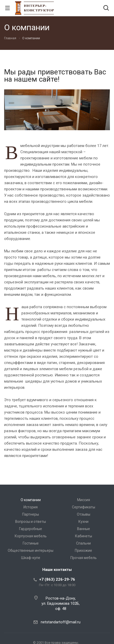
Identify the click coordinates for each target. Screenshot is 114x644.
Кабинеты (84, 536)
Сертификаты (84, 507)
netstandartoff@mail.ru (61, 622)
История (31, 507)
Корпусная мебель (31, 536)
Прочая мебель (84, 558)
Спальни (83, 543)
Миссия (84, 500)
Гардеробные (31, 529)
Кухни (83, 522)
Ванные (84, 529)
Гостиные (31, 543)
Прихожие (83, 550)
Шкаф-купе (31, 558)
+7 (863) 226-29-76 (57, 579)
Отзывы (84, 514)
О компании (31, 500)
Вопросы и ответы (31, 522)
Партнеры (31, 514)
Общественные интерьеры (31, 550)
